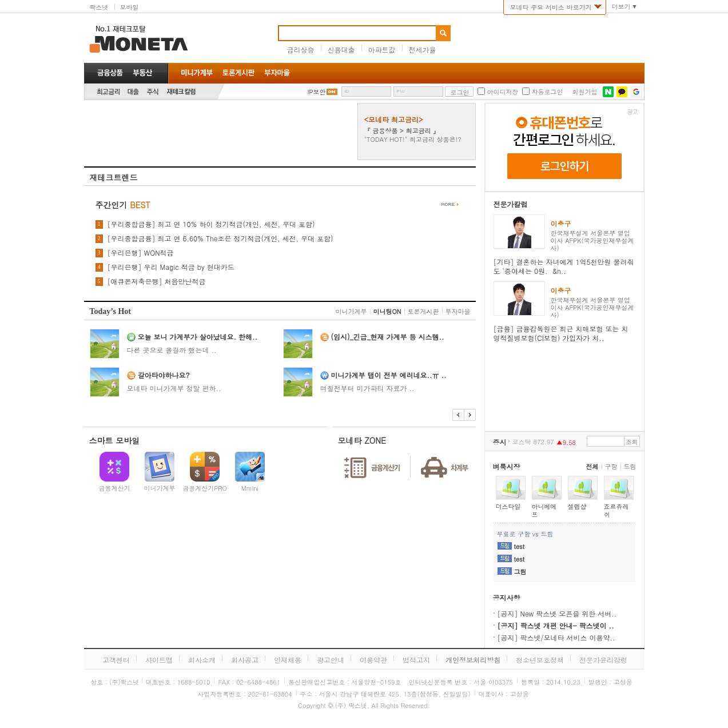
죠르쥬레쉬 (616, 510)
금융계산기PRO (205, 488)
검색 (443, 33)
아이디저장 (502, 92)
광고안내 (331, 660)
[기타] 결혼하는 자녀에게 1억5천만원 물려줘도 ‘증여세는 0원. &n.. (564, 266)
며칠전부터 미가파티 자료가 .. (367, 388)
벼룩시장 (507, 466)
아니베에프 (544, 510)
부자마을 (458, 311)
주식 (153, 92)
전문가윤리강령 (603, 660)
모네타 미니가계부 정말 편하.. (174, 388)
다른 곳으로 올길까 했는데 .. (172, 350)
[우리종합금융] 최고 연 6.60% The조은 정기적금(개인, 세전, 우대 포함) (220, 238)
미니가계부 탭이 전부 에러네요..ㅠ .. (389, 375)
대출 (133, 92)
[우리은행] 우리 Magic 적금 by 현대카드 (171, 267)
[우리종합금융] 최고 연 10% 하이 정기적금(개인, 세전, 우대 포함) (211, 224)
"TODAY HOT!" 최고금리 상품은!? (413, 139)
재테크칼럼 (181, 92)
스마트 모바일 (115, 440)
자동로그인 (547, 92)
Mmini (250, 488)
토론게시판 (423, 311)
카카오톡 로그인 (622, 92)
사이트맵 (159, 660)
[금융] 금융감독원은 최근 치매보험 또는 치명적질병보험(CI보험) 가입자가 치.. (561, 333)
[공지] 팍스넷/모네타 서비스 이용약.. (556, 637)
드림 (630, 466)
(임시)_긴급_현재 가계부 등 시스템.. (388, 337)
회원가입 (584, 92)
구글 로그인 (636, 92)
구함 (611, 466)
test (520, 547)
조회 (632, 442)
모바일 (130, 7)
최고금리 (108, 92)
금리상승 (301, 49)
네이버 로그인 (608, 92)
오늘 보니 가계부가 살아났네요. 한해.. (198, 337)
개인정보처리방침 (473, 660)
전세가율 (423, 49)
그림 (520, 572)
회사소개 (202, 660)
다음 (470, 415)
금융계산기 (115, 488)
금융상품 (110, 73)
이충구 (561, 223)
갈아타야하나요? (164, 375)
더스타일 (508, 506)
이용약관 (373, 660)
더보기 (621, 7)
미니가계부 (351, 311)
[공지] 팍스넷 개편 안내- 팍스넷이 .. (556, 625)
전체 (592, 466)
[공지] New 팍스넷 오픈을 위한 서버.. (557, 613)
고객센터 (116, 660)
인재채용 (288, 660)
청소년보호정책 (540, 660)
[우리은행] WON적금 (141, 253)
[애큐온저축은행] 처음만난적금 (157, 281)
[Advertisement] (44, 174)
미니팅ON (387, 311)
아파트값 (382, 49)
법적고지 (416, 660)
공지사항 (507, 597)
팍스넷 (99, 7)
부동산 (142, 73)
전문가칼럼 (511, 204)
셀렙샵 (577, 506)
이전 (458, 415)
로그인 (460, 92)
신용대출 (341, 49)
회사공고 (245, 660)
